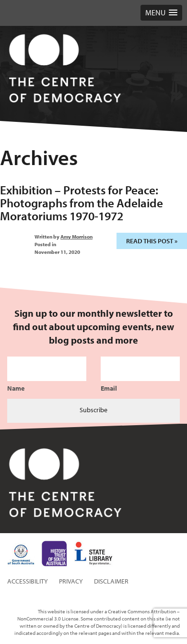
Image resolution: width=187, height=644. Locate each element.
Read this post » (152, 241)
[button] (161, 13)
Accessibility (28, 581)
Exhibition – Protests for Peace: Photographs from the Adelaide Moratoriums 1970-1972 (82, 203)
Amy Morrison (76, 237)
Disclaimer (111, 581)
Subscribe (93, 410)
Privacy (71, 581)
